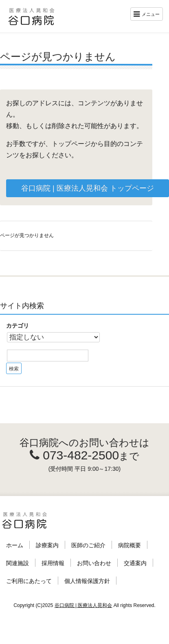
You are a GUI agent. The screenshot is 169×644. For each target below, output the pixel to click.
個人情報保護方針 (87, 581)
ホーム (15, 545)
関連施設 (18, 563)
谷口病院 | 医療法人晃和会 (83, 605)
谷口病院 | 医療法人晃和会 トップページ (88, 188)
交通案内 (135, 563)
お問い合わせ (94, 563)
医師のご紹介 (88, 545)
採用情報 (53, 563)
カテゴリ (18, 326)
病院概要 (129, 545)
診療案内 (47, 545)
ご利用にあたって (29, 581)
